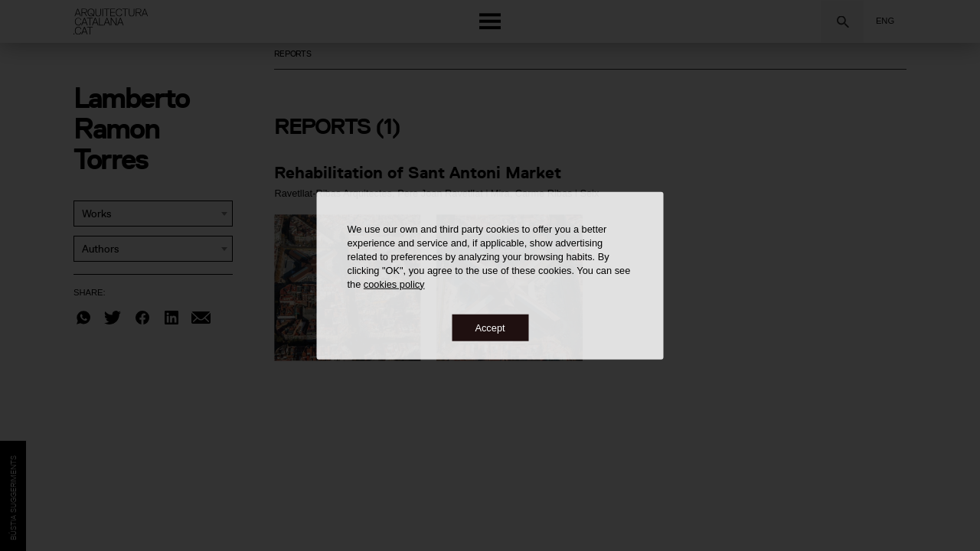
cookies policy (394, 284)
